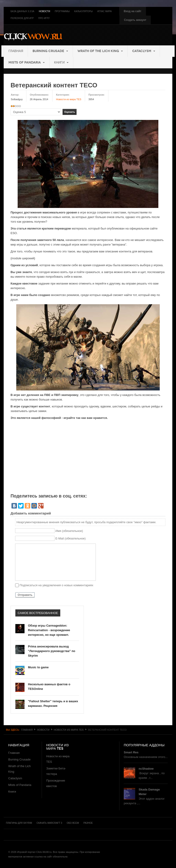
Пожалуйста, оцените (11, 109)
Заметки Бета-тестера (56, 771)
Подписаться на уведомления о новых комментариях (56, 585)
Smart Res (131, 752)
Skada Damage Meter (149, 792)
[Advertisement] (59, 455)
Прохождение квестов (56, 783)
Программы (62, 11)
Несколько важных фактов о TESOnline (49, 687)
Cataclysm (144, 51)
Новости (45, 11)
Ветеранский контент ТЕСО (54, 85)
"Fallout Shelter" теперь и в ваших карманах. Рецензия (53, 704)
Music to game (38, 667)
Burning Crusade (50, 51)
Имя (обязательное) (69, 531)
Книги (61, 62)
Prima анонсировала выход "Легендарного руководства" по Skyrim (52, 651)
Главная (16, 51)
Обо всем (73, 823)
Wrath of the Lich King (100, 51)
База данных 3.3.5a (22, 11)
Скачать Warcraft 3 (49, 823)
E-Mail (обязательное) (71, 538)
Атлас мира (104, 11)
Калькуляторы (84, 11)
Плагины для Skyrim (19, 823)
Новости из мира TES (69, 99)
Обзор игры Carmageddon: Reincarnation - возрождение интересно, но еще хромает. (49, 630)
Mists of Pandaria (27, 62)
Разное (88, 823)
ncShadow (146, 769)
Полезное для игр (22, 18)
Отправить (25, 595)
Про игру (44, 18)
